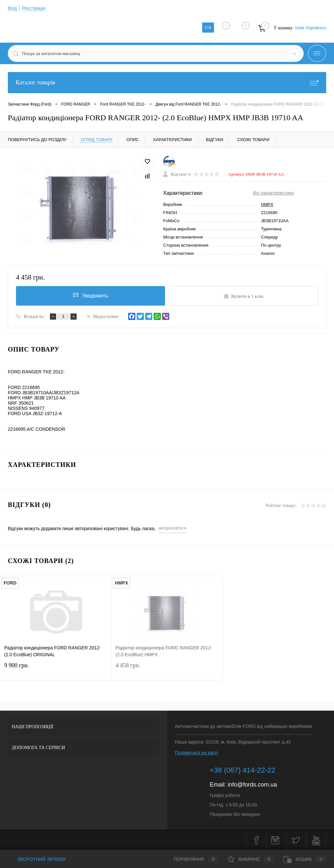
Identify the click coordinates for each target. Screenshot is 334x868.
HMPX (267, 204)
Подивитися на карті (196, 753)
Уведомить (91, 295)
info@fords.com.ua (252, 785)
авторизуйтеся (172, 528)
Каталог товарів (167, 83)
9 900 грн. (55, 669)
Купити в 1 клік (243, 296)
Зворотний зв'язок (37, 859)
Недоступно (102, 316)
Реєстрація (33, 8)
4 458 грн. (167, 669)
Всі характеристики (273, 193)
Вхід (12, 8)
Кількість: (34, 316)
